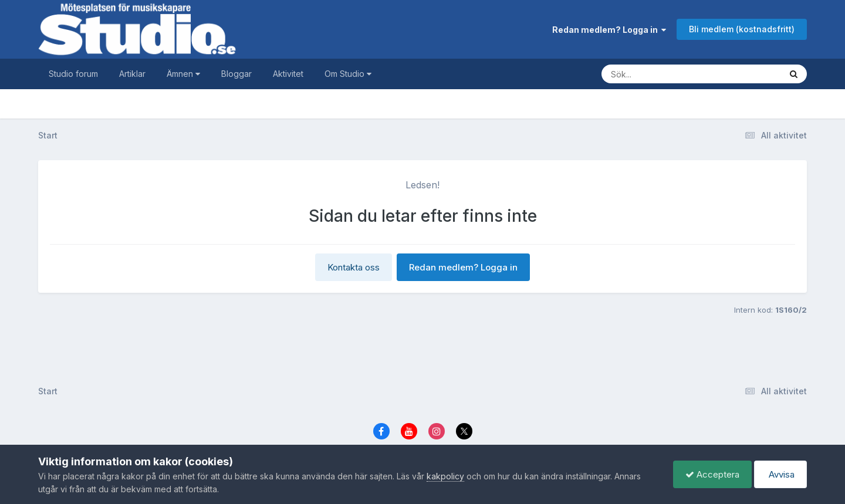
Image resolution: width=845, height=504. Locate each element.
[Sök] (680, 74)
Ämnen (183, 74)
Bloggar (236, 74)
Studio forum (73, 74)
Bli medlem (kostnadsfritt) (742, 29)
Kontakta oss (354, 267)
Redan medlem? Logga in (609, 30)
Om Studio (348, 74)
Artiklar (132, 74)
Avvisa (780, 474)
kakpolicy (445, 476)
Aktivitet (288, 74)
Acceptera (712, 474)
